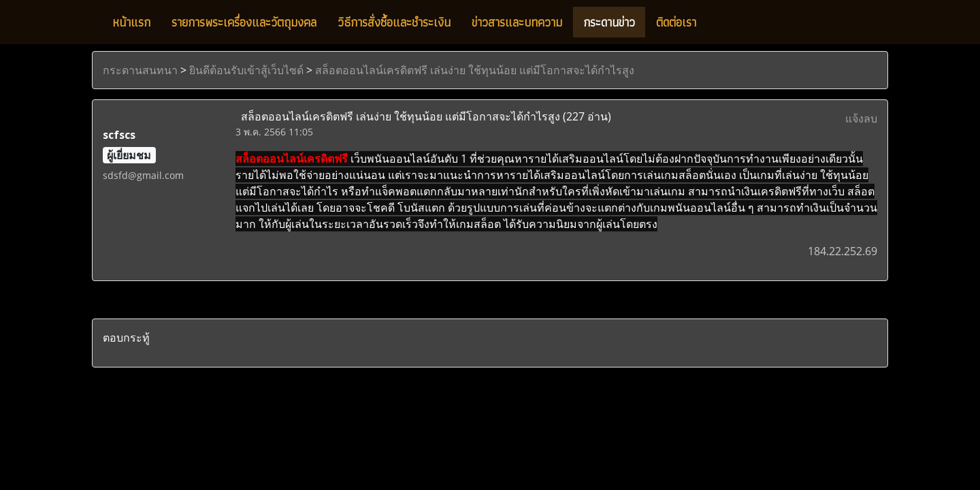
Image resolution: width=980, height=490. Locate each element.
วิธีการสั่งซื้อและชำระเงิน (394, 22)
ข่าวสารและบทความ (517, 22)
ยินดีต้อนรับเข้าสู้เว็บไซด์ (246, 70)
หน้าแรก (131, 22)
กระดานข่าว (609, 22)
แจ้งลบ (861, 118)
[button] (719, 22)
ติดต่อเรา (676, 22)
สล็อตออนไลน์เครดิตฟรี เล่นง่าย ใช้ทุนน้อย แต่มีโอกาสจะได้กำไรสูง (475, 70)
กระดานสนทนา (140, 70)
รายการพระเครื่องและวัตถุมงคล (244, 22)
